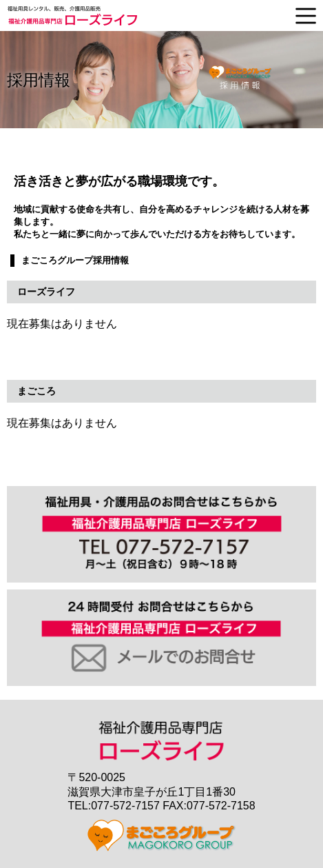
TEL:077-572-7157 (113, 806)
